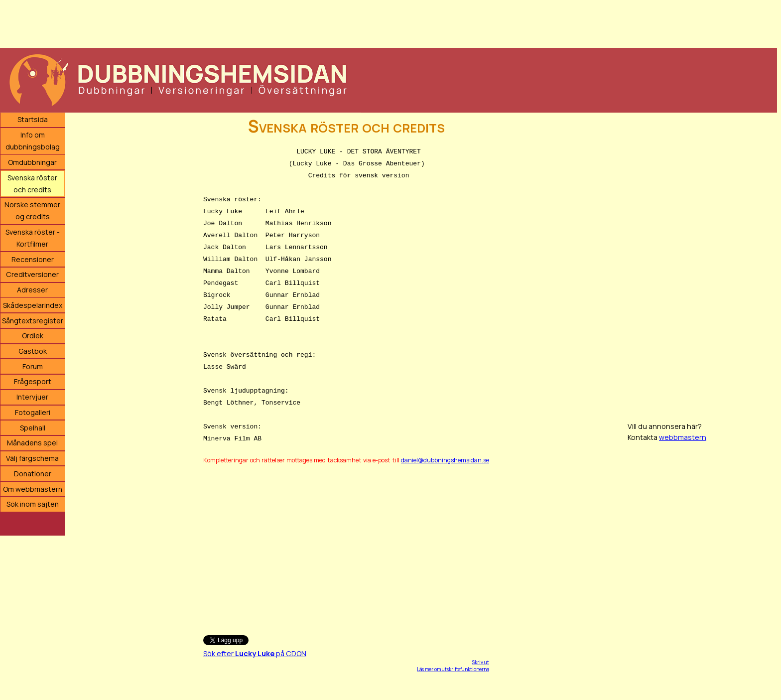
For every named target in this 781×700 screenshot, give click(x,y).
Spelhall (33, 428)
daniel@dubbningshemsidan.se (445, 460)
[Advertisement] (299, 22)
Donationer (33, 474)
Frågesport (33, 381)
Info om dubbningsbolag (33, 141)
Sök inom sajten (33, 504)
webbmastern (683, 437)
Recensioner (33, 259)
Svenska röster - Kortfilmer (33, 238)
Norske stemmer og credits (32, 210)
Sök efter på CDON (255, 653)
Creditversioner (32, 274)
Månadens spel (32, 443)
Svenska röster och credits (32, 184)
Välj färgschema (32, 458)
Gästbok (33, 351)
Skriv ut (481, 662)
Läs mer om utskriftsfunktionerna (453, 669)
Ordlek (33, 336)
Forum (33, 366)
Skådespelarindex (33, 305)
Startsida (33, 119)
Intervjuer (32, 397)
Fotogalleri (33, 412)
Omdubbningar (32, 162)
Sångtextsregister (33, 321)
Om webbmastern (33, 489)
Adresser (32, 290)
